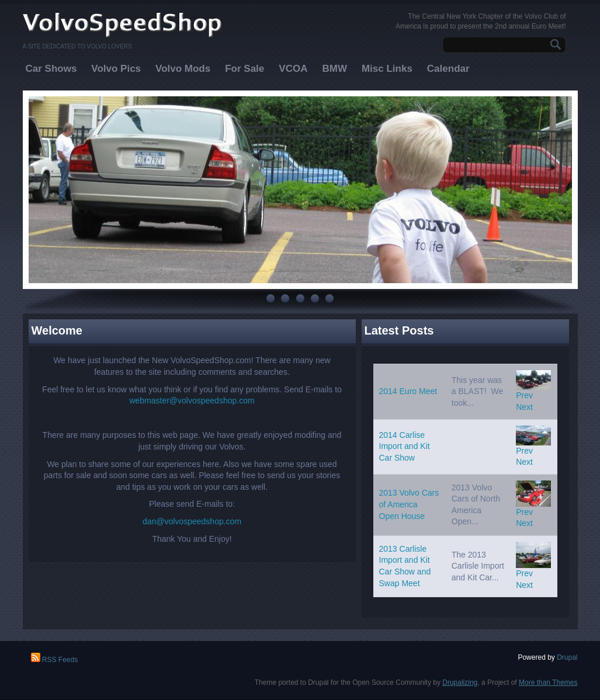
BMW (334, 69)
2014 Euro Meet (408, 391)
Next (524, 407)
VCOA (293, 69)
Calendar (448, 69)
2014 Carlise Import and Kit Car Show (405, 446)
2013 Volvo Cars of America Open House (409, 504)
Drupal (567, 657)
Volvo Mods (183, 69)
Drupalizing (460, 682)
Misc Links (387, 69)
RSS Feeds (55, 660)
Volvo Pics (116, 69)
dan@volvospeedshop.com (192, 521)
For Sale (244, 69)
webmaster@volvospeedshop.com (192, 401)
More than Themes (548, 682)
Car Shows (51, 69)
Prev (524, 395)
